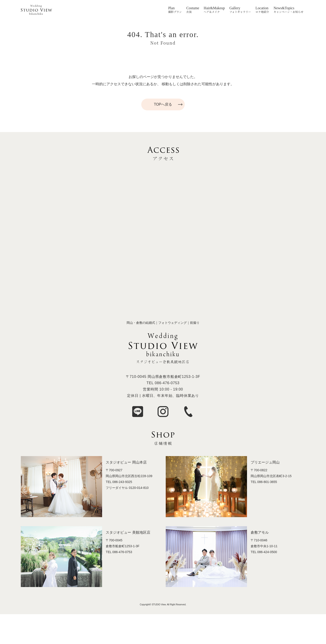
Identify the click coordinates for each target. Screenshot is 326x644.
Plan (171, 8)
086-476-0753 (167, 383)
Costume (193, 8)
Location (262, 8)
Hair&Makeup (214, 8)
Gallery (235, 8)
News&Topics (284, 8)
